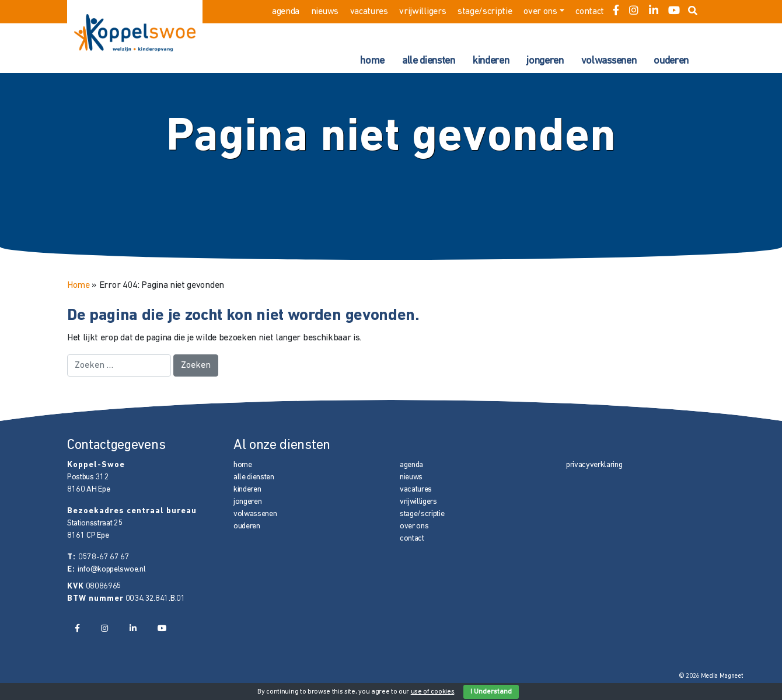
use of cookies (433, 692)
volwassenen (609, 61)
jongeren (545, 61)
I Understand (491, 692)
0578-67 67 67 (104, 557)
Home (78, 285)
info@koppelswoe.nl (111, 570)
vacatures (369, 12)
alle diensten (429, 61)
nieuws (325, 12)
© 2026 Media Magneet (711, 676)
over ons (540, 12)
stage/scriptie (485, 12)
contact (590, 12)
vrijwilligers (423, 12)
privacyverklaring (594, 465)
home (372, 61)
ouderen (671, 61)
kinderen (491, 61)
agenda (286, 12)
